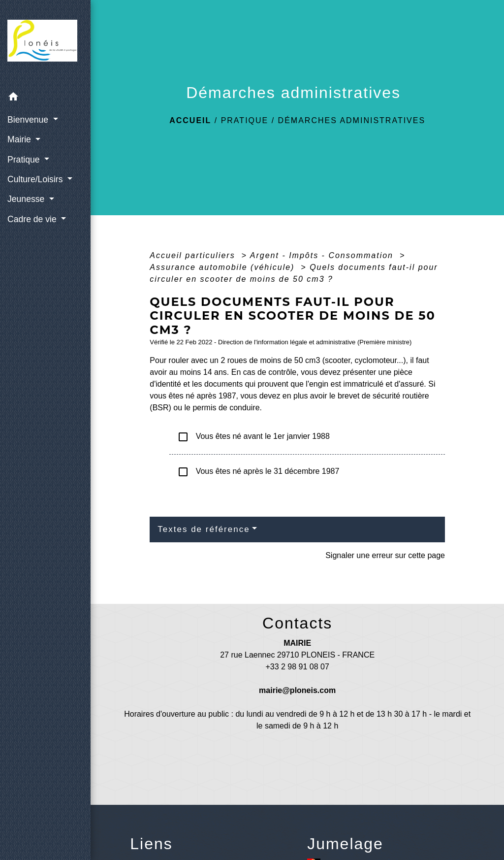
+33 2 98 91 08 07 (297, 667)
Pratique (245, 120)
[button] (45, 98)
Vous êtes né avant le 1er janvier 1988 (253, 437)
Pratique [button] (25, 160)
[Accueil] (45, 44)
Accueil (190, 120)
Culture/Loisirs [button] (36, 179)
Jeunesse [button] (27, 199)
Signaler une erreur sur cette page (385, 555)
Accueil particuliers (194, 255)
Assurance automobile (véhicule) (224, 267)
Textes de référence (204, 529)
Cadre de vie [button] (33, 219)
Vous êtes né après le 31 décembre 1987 (258, 472)
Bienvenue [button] (29, 120)
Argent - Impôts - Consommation (323, 255)
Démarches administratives (352, 120)
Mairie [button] (20, 139)
